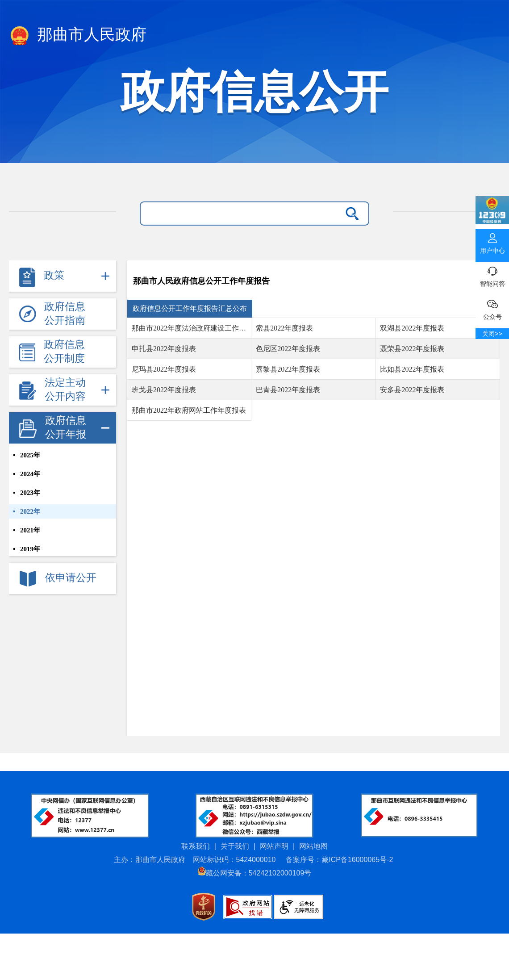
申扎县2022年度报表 (164, 349)
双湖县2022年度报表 (412, 328)
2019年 (30, 549)
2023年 (30, 493)
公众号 (492, 308)
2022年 (30, 511)
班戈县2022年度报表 (164, 390)
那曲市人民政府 (78, 36)
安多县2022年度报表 (412, 390)
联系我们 (196, 846)
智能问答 (492, 275)
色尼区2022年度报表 (288, 349)
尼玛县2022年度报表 (164, 369)
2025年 (30, 455)
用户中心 (492, 242)
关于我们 (235, 846)
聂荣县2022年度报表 (412, 349)
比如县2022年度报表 (412, 369)
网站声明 (274, 846)
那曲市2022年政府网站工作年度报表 (189, 410)
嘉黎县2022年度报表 (288, 369)
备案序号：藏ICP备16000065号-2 (339, 860)
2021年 (30, 530)
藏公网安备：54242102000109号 (255, 873)
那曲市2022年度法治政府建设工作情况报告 (191, 328)
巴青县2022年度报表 (288, 390)
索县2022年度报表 (284, 328)
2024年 (30, 474)
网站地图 (313, 846)
